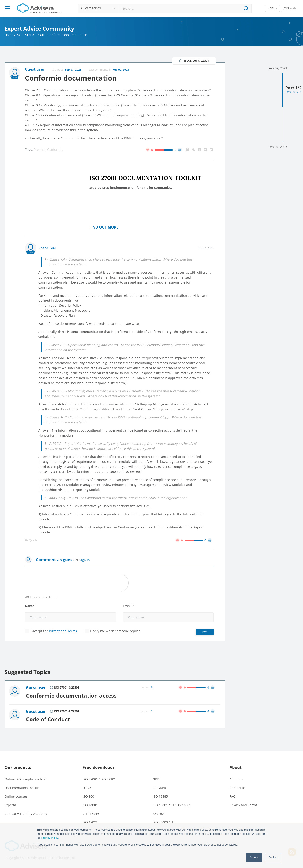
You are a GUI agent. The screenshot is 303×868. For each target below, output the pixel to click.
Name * (31, 606)
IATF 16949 (91, 814)
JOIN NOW (290, 8)
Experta (10, 805)
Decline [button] (273, 858)
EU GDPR (159, 788)
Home (9, 35)
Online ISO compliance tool (25, 779)
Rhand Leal (47, 248)
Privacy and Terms (63, 631)
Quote (31, 540)
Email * (128, 606)
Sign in (85, 560)
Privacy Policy (50, 838)
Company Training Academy (26, 814)
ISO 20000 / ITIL (164, 822)
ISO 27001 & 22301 (30, 35)
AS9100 (158, 814)
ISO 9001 (89, 796)
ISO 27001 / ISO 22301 (99, 779)
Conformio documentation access (71, 696)
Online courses (16, 796)
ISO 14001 (90, 805)
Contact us (238, 788)
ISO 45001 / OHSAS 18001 (172, 805)
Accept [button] (254, 858)
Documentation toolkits (22, 788)
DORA (87, 788)
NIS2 (156, 779)
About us (236, 779)
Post (205, 632)
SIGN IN (273, 8)
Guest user (36, 688)
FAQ (233, 796)
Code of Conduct (48, 719)
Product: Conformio (48, 149)
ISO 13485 (160, 796)
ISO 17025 (90, 822)
